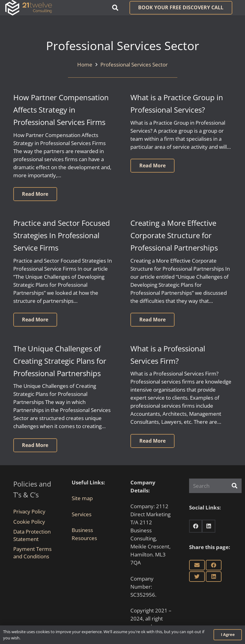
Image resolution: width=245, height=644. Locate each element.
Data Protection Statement (32, 535)
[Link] (29, 8)
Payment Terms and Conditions (32, 553)
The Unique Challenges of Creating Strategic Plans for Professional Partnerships (60, 361)
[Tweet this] (197, 577)
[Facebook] (196, 526)
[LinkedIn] (209, 526)
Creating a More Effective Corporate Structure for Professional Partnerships (174, 235)
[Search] (215, 486)
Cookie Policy (29, 522)
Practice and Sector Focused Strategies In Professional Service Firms (62, 235)
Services (82, 514)
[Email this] (197, 565)
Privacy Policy (29, 511)
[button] (115, 8)
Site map (82, 498)
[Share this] (214, 565)
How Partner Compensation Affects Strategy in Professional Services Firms (61, 110)
